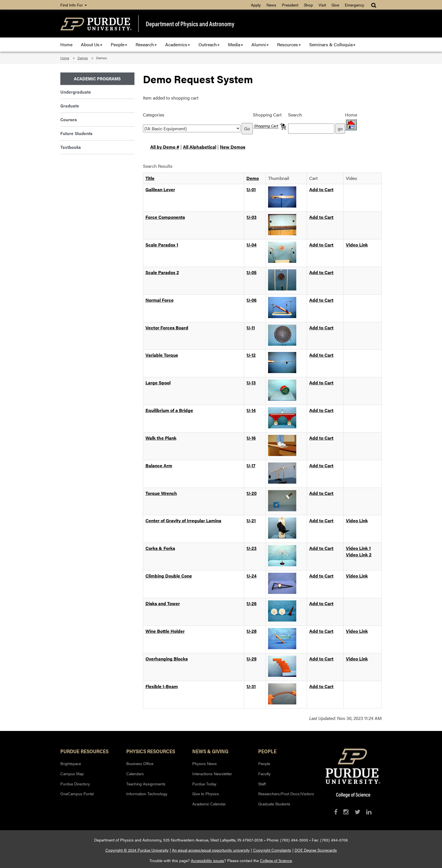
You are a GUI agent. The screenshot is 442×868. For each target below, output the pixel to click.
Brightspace (71, 763)
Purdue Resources (84, 751)
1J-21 (251, 520)
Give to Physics (206, 794)
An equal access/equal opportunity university (211, 850)
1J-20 (251, 493)
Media (236, 44)
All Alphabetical (200, 147)
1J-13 (251, 383)
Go (247, 128)
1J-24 (251, 576)
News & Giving (210, 751)
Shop (308, 5)
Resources (289, 44)
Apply (256, 5)
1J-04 (251, 245)
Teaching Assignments (146, 784)
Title (150, 178)
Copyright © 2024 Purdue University (137, 850)
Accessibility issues (207, 860)
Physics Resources (151, 751)
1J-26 (251, 603)
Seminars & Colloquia (332, 44)
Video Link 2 (359, 555)
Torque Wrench (161, 493)
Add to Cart (321, 189)
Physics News (205, 763)
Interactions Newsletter (212, 774)
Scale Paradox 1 (162, 245)
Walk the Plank (161, 438)
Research (146, 44)
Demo (253, 178)
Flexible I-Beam (162, 686)
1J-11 (251, 328)
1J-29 (251, 659)
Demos (83, 58)
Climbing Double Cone (169, 576)
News (271, 5)
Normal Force (160, 300)
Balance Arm (159, 465)
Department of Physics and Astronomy (190, 24)
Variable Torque (162, 355)
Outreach (209, 44)
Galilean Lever (160, 189)
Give (335, 5)
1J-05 (251, 272)
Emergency (354, 5)
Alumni (260, 44)
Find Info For (74, 5)
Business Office (140, 763)
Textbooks (71, 147)
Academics (178, 44)
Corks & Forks (160, 548)
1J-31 (251, 686)
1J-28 (251, 631)
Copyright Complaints (272, 850)
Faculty (264, 774)
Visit (322, 5)
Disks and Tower (163, 603)
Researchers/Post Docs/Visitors (286, 794)
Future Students (76, 133)
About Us (92, 44)
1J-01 (251, 189)
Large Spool (158, 383)
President (290, 5)
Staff (262, 784)
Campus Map (72, 774)
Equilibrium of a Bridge (169, 410)
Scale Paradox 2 (162, 272)
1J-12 (251, 355)
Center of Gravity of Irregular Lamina (183, 520)
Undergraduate (76, 92)
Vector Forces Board (167, 328)
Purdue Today (204, 784)
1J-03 (251, 217)
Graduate (70, 106)
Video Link (357, 245)
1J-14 (251, 410)
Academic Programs (97, 79)
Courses (69, 119)
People (119, 44)
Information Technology (147, 794)
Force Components (165, 217)
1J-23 (251, 548)
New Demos (233, 147)
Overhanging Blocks (167, 659)
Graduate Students (274, 804)
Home (66, 44)
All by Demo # (165, 147)
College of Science (276, 860)
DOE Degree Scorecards (316, 850)
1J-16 (251, 438)
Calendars (135, 774)
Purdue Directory (75, 784)
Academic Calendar (209, 804)
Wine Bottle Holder (165, 631)
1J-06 (251, 300)
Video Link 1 (358, 548)
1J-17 (251, 465)
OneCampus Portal (77, 794)
